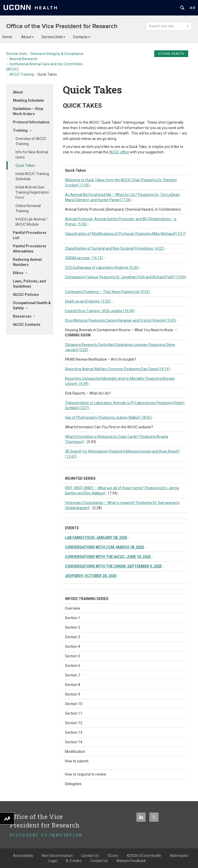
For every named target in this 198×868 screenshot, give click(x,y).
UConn (113, 856)
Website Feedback (131, 861)
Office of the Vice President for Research (62, 26)
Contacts (82, 37)
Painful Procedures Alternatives (30, 249)
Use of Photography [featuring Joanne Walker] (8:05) (110, 417)
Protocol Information (31, 122)
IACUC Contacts (27, 325)
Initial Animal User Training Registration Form (32, 192)
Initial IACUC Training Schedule (32, 176)
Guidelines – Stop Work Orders (28, 111)
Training (20, 130)
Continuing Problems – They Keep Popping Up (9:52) (109, 292)
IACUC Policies (26, 295)
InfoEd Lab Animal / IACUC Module (31, 222)
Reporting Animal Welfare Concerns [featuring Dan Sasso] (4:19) (118, 369)
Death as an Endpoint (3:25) (89, 301)
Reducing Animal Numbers (27, 262)
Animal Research (23, 59)
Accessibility (23, 856)
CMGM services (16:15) (85, 258)
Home (7, 37)
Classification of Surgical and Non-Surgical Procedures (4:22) (116, 248)
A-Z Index (74, 861)
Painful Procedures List (30, 235)
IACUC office (119, 152)
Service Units (53, 37)
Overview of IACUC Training (31, 141)
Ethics (18, 273)
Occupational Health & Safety (32, 305)
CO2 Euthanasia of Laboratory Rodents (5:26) (103, 267)
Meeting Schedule (28, 100)
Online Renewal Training (28, 208)
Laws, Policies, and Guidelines (29, 284)
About (27, 37)
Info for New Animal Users (32, 155)
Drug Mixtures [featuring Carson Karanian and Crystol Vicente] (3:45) (122, 320)
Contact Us (99, 861)
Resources (22, 316)
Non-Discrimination (57, 856)
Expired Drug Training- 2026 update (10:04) (101, 311)
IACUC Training (22, 74)
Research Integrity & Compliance (57, 54)
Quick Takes (25, 165)
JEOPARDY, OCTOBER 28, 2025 (92, 576)
